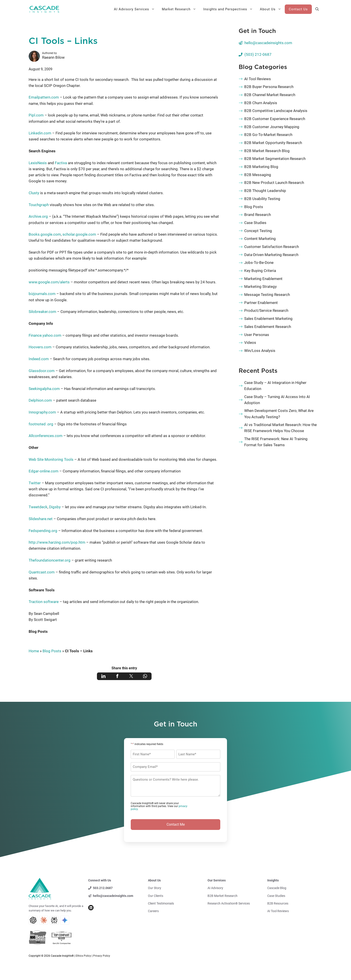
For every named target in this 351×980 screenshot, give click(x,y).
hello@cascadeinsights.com (268, 43)
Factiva (61, 163)
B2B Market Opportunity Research (273, 143)
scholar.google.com (79, 234)
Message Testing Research (267, 295)
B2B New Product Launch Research (274, 183)
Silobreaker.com (42, 312)
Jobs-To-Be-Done (259, 263)
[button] (317, 9)
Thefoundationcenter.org (50, 560)
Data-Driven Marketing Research (271, 255)
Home (34, 651)
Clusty (34, 193)
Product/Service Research (266, 310)
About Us (272, 9)
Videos (250, 342)
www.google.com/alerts (49, 282)
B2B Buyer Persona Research (269, 87)
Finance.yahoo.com (45, 335)
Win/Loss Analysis (260, 351)
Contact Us (298, 9)
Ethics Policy (83, 956)
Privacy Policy (102, 956)
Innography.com (42, 412)
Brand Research (258, 215)
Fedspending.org (43, 531)
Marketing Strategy (260, 286)
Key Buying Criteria (260, 271)
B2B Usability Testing (262, 199)
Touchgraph (39, 205)
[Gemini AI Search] (65, 920)
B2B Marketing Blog (261, 167)
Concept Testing (258, 231)
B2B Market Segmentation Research (275, 159)
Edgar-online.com (44, 471)
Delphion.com (40, 400)
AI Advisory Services (136, 9)
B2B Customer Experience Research (275, 119)
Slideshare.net (41, 519)
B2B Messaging (258, 175)
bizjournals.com (42, 294)
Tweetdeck (38, 507)
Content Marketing (260, 239)
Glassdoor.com (42, 371)
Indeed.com (39, 359)
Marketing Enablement (263, 279)
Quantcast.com (42, 572)
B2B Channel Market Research (270, 95)
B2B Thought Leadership (265, 191)
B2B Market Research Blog (267, 151)
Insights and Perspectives (230, 9)
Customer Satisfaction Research (272, 247)
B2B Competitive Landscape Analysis (276, 111)
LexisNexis (38, 163)
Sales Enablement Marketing (268, 319)
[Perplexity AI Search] (54, 920)
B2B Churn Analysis (261, 103)
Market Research (181, 9)
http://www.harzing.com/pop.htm (57, 542)
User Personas (257, 335)
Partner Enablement (261, 303)
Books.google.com (45, 234)
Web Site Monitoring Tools (51, 459)
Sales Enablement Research (268, 327)
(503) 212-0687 (258, 54)
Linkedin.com (40, 133)
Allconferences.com (46, 436)
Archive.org (38, 216)
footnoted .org (41, 424)
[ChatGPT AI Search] (33, 920)
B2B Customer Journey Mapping (272, 127)
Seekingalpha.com (44, 389)
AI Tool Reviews (258, 79)
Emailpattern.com (44, 97)
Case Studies (255, 223)
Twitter (35, 483)
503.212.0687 (103, 888)
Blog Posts (38, 631)
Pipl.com (36, 115)
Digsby (55, 507)
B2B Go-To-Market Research (268, 135)
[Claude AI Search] (44, 920)
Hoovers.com (40, 347)
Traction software (44, 602)
